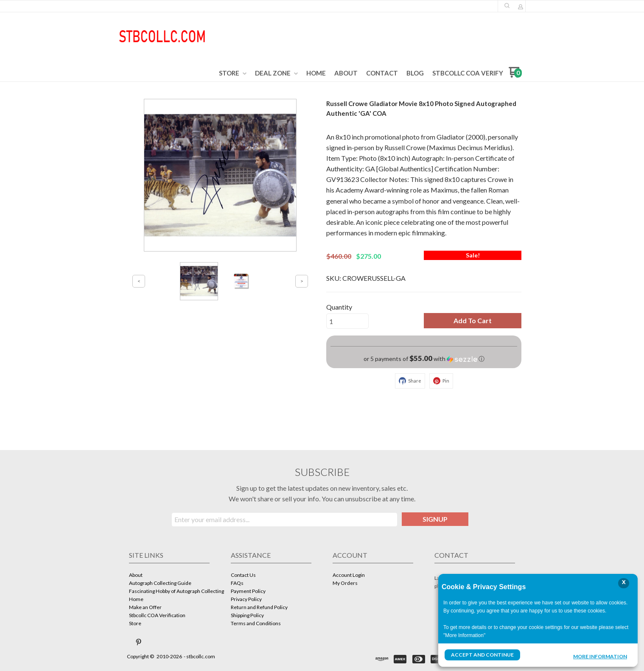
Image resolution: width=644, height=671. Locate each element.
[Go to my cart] (515, 75)
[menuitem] (233, 73)
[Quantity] (347, 321)
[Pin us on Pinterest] (139, 642)
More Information (600, 656)
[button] (507, 6)
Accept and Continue (482, 655)
